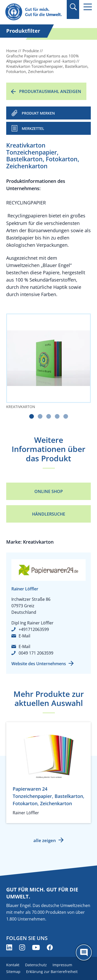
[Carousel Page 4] (57, 416)
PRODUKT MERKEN (38, 113)
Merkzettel (33, 128)
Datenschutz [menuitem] (36, 965)
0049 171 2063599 (36, 653)
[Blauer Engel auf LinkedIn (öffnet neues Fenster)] (9, 947)
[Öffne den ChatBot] (84, 952)
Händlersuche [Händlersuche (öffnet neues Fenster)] (49, 514)
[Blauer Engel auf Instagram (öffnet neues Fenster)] (22, 947)
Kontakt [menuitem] (13, 965)
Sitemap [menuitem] (13, 972)
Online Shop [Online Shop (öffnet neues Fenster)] (49, 491)
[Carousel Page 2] (40, 416)
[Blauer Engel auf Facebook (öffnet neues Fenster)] (50, 947)
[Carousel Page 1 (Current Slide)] (32, 416)
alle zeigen (45, 840)
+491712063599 (34, 629)
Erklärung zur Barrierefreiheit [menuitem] (52, 972)
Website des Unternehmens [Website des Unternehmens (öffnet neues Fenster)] (39, 664)
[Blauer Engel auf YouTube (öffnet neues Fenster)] (36, 947)
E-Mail (24, 636)
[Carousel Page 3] (49, 416)
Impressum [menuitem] (62, 965)
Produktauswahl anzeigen (50, 91)
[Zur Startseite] (34, 12)
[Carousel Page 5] (66, 416)
